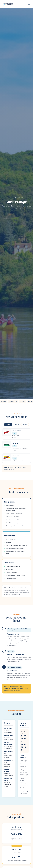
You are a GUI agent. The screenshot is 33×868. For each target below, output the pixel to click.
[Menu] (29, 4)
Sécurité (22, 401)
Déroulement (13, 401)
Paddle (25, 425)
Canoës (8, 425)
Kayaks (17, 425)
